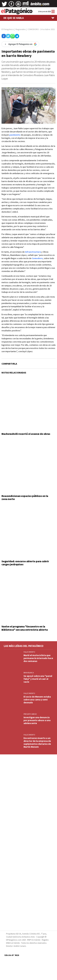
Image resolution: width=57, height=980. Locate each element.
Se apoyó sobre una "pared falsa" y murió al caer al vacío (38, 679)
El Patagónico (8, 29)
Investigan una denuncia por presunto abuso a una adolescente (37, 720)
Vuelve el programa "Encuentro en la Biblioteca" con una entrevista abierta (25, 628)
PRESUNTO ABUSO (30, 714)
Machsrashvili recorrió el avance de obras (26, 434)
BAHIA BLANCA (29, 673)
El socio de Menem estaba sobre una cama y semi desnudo (37, 700)
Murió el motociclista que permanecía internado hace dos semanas (38, 658)
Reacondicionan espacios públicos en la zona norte (25, 498)
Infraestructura (33, 252)
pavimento (15, 135)
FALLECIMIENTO (29, 652)
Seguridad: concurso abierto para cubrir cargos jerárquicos (25, 563)
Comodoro (37, 258)
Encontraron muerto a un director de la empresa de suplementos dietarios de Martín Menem (37, 742)
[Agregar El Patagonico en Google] (20, 44)
